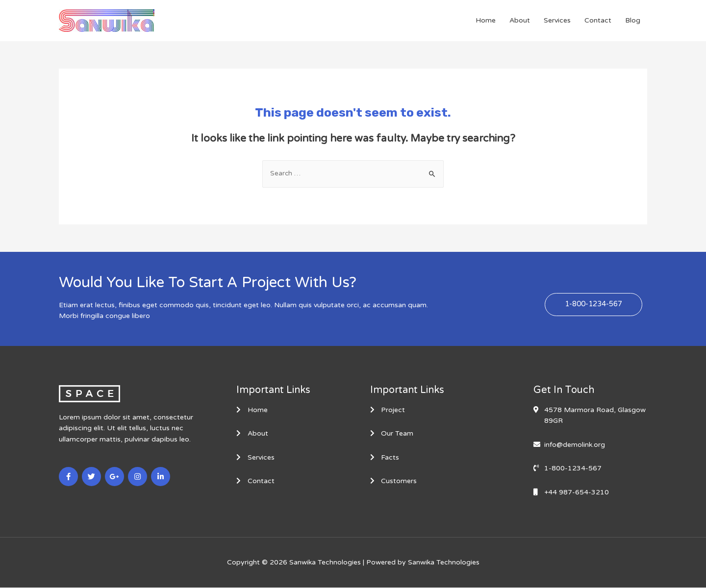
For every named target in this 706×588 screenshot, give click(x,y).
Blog (633, 20)
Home (486, 20)
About (520, 20)
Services (557, 20)
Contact (598, 20)
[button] (593, 305)
